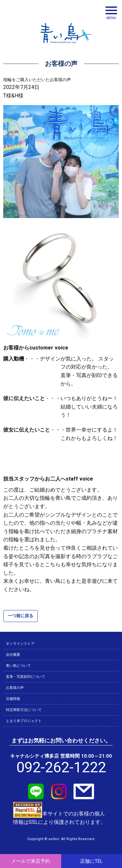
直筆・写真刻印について (26, 677)
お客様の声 (15, 688)
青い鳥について (18, 666)
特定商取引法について (24, 710)
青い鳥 (66, 45)
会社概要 (13, 655)
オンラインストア (20, 644)
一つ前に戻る (20, 616)
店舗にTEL (91, 861)
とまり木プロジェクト (24, 721)
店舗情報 (13, 699)
